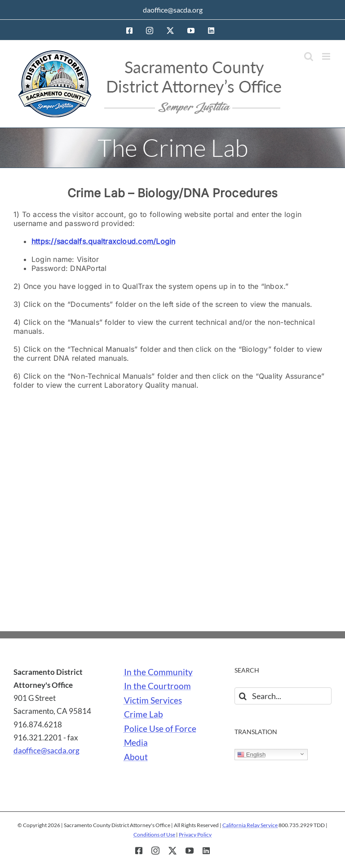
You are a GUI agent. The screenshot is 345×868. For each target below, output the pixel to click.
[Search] (243, 696)
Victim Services (153, 700)
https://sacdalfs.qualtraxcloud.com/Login (104, 241)
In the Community (158, 672)
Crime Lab (144, 714)
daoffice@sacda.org (173, 10)
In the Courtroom (157, 686)
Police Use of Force (160, 729)
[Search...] (283, 696)
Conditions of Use (154, 835)
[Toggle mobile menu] (327, 56)
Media (136, 743)
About (136, 757)
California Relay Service (250, 825)
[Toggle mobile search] (309, 56)
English (251, 755)
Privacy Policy (195, 835)
